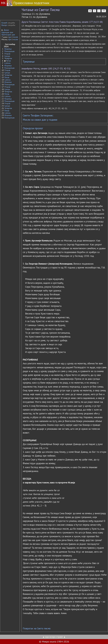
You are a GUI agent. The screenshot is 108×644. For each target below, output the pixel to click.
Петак (8, 61)
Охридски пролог (33, 128)
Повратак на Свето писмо (37, 628)
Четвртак (8, 58)
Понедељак (9, 51)
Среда (7, 56)
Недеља (8, 49)
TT (104, 11)
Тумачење (29, 62)
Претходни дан (8, 35)
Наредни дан (7, 32)
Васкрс (4, 25)
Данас (5, 30)
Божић (4, 23)
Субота (7, 63)
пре (10, 37)
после (15, 37)
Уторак (7, 54)
